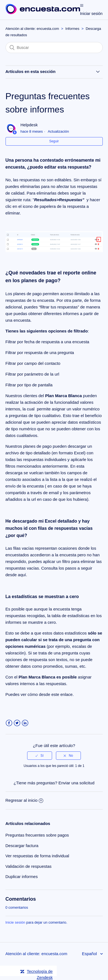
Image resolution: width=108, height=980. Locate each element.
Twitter (17, 723)
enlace (66, 694)
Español (90, 954)
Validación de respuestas (29, 866)
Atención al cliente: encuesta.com (32, 29)
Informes (72, 29)
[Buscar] (54, 48)
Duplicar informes (22, 877)
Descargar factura (22, 846)
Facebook (9, 723)
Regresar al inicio (25, 800)
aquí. (23, 575)
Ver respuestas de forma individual (37, 856)
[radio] (40, 756)
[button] (82, 5)
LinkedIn (25, 723)
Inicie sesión (16, 922)
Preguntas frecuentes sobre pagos (37, 835)
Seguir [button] (54, 141)
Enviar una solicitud (76, 783)
